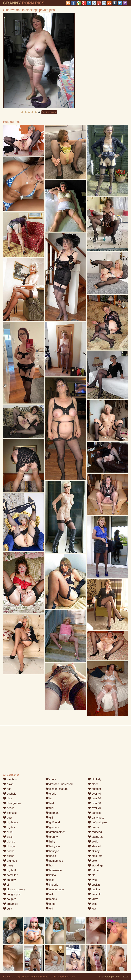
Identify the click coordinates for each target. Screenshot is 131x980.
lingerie (52, 885)
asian (8, 784)
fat (49, 798)
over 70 (94, 808)
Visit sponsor (49, 112)
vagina (94, 889)
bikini (8, 832)
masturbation (55, 889)
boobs (9, 851)
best (8, 818)
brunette (10, 861)
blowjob (10, 846)
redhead (95, 832)
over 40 (94, 794)
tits (92, 875)
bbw (8, 798)
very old (95, 894)
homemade (54, 861)
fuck (50, 808)
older (93, 784)
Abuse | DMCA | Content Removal (21, 977)
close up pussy (14, 889)
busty (8, 865)
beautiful (10, 813)
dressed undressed (59, 784)
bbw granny (12, 803)
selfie (93, 842)
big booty (11, 822)
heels (51, 856)
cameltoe (11, 875)
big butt (10, 870)
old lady (95, 779)
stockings (95, 865)
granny (52, 837)
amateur (10, 779)
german (52, 813)
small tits (95, 856)
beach (9, 808)
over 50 (94, 798)
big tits (9, 827)
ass (7, 789)
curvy (51, 779)
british (9, 856)
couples (10, 899)
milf (50, 894)
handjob (52, 851)
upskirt (94, 885)
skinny (94, 851)
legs (50, 880)
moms (51, 899)
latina (51, 875)
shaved (94, 846)
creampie (11, 904)
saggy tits (96, 837)
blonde (9, 842)
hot (49, 865)
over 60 (94, 803)
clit (7, 885)
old (49, 909)
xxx (92, 909)
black (8, 837)
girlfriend (53, 822)
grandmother (55, 832)
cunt (8, 909)
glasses (52, 827)
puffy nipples (97, 822)
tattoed (94, 870)
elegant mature (57, 789)
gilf (49, 818)
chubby (9, 880)
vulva (93, 899)
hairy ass (53, 846)
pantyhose (96, 818)
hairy (50, 842)
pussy (93, 827)
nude (51, 904)
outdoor (94, 789)
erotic (51, 794)
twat (92, 880)
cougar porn (12, 894)
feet (50, 803)
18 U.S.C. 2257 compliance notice (58, 977)
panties (94, 813)
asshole (10, 794)
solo (92, 861)
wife (92, 904)
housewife (54, 870)
